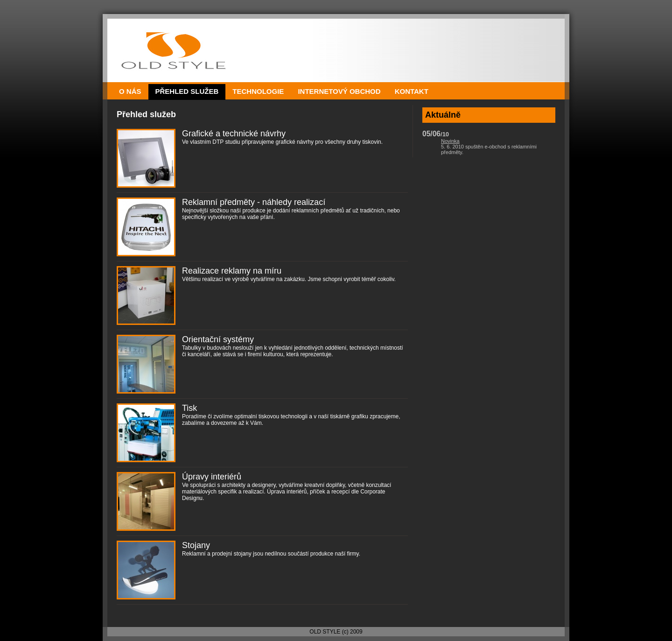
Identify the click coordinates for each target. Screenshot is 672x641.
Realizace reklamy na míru (232, 271)
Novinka (450, 141)
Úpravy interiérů (212, 477)
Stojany (196, 545)
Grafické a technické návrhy (234, 134)
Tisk (189, 408)
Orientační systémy (218, 339)
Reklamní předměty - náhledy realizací (254, 202)
